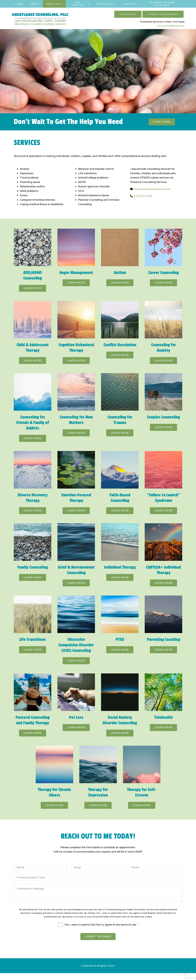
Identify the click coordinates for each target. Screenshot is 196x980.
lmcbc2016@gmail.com (171, 26)
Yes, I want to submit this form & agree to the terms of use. (101, 931)
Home (19, 4)
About (35, 4)
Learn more (33, 289)
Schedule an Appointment (163, 14)
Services (53, 4)
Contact (129, 4)
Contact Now (128, 14)
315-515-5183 (143, 197)
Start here (162, 122)
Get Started (78, 4)
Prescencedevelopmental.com (152, 189)
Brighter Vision (106, 973)
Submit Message (98, 943)
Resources (105, 4)
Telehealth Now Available (162, 4)
